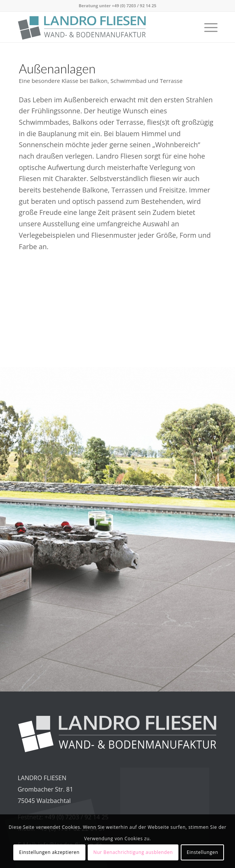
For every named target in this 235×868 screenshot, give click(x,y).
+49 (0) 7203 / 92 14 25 (134, 6)
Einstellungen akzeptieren (49, 852)
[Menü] (207, 27)
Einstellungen (203, 852)
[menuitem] (207, 27)
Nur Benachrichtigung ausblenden (133, 852)
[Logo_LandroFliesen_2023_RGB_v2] (97, 27)
